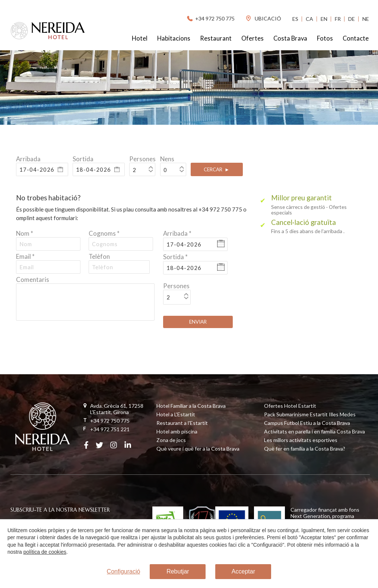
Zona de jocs (171, 440)
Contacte (356, 38)
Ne (366, 19)
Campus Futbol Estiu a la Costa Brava (307, 423)
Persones (142, 159)
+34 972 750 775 (210, 18)
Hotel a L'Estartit (176, 414)
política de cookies (45, 552)
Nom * (25, 233)
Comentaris (33, 279)
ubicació (263, 18)
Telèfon (99, 256)
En (324, 19)
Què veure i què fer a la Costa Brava (198, 449)
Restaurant (216, 38)
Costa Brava (290, 38)
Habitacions (174, 38)
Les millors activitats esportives (301, 440)
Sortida (83, 159)
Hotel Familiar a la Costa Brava (191, 406)
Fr (338, 19)
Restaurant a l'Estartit (182, 423)
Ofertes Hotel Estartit (290, 406)
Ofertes (252, 38)
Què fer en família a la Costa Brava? (305, 449)
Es (295, 19)
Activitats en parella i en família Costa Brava (315, 431)
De (352, 19)
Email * (25, 256)
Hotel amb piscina (177, 431)
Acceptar (243, 572)
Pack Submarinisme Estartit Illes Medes (310, 414)
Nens (167, 159)
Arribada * (177, 233)
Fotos (325, 38)
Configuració (124, 572)
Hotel (140, 38)
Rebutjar (178, 572)
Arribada (28, 159)
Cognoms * (104, 233)
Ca (309, 19)
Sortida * (175, 257)
